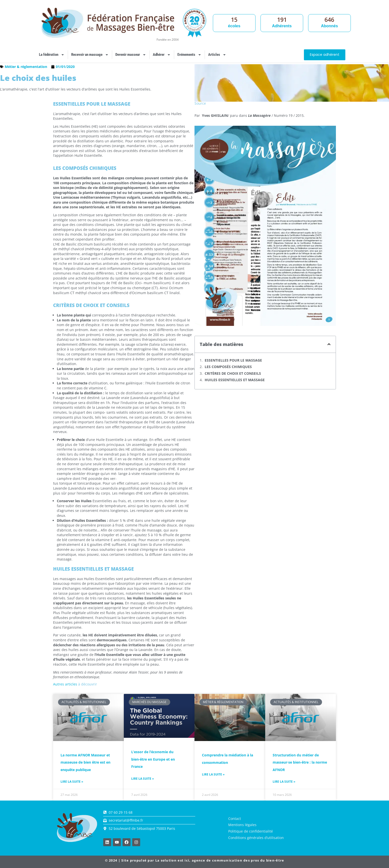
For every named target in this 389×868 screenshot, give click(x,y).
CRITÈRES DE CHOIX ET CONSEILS (233, 373)
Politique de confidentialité (251, 831)
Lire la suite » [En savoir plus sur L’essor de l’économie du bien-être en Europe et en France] (143, 779)
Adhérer (162, 55)
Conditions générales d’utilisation (256, 838)
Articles (217, 55)
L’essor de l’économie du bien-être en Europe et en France (153, 759)
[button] (329, 344)
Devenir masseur (131, 55)
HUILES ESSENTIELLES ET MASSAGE (235, 380)
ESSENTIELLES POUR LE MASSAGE (233, 360)
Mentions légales (242, 825)
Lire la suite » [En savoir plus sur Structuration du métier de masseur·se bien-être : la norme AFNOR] (284, 782)
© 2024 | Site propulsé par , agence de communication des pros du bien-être (195, 860)
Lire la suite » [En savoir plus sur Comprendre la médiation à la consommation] (213, 775)
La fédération (52, 55)
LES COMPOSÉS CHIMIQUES (228, 367)
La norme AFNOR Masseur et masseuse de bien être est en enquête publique (85, 762)
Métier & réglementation (26, 67)
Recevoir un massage (90, 55)
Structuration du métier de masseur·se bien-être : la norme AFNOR (300, 762)
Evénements (189, 55)
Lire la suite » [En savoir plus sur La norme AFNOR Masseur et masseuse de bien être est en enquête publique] (72, 782)
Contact (235, 819)
